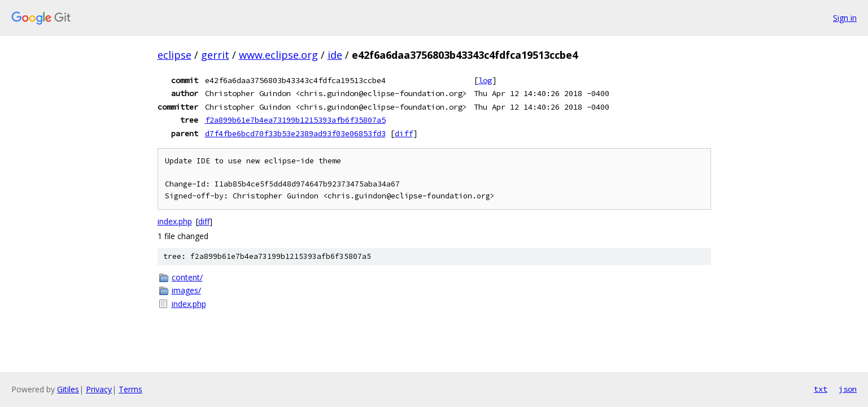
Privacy (99, 389)
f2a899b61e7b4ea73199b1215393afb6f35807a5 (295, 120)
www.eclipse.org (278, 55)
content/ (187, 277)
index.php (175, 221)
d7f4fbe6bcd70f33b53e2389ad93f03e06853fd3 (295, 133)
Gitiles (68, 389)
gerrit (215, 55)
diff (404, 133)
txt (821, 389)
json (848, 389)
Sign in (845, 18)
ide (335, 55)
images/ (186, 290)
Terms (130, 389)
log (485, 80)
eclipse (175, 55)
